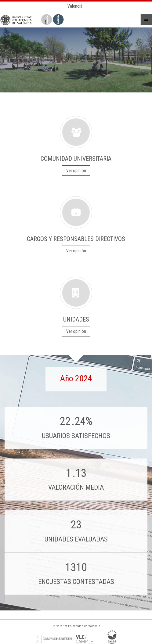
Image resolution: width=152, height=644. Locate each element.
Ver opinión (76, 171)
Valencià (75, 6)
